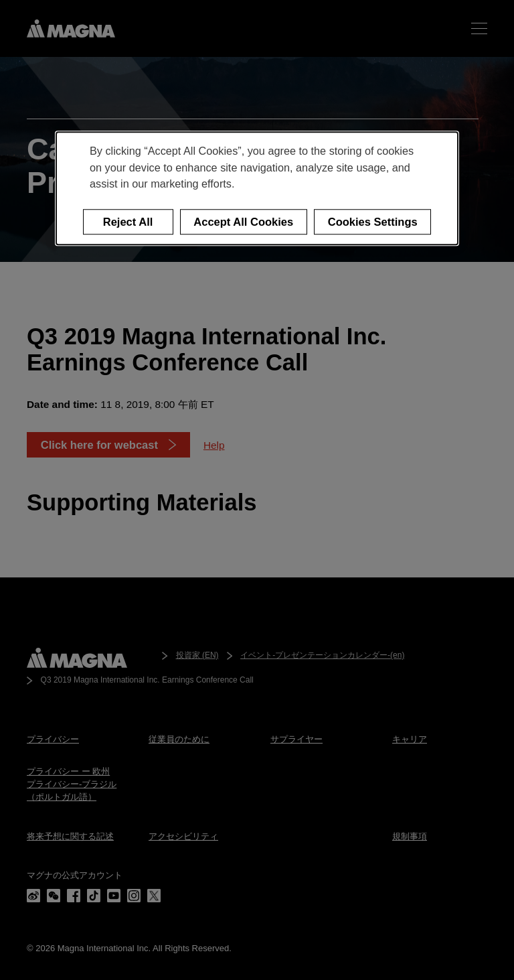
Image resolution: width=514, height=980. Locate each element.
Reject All (128, 222)
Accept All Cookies (243, 222)
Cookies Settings (373, 222)
